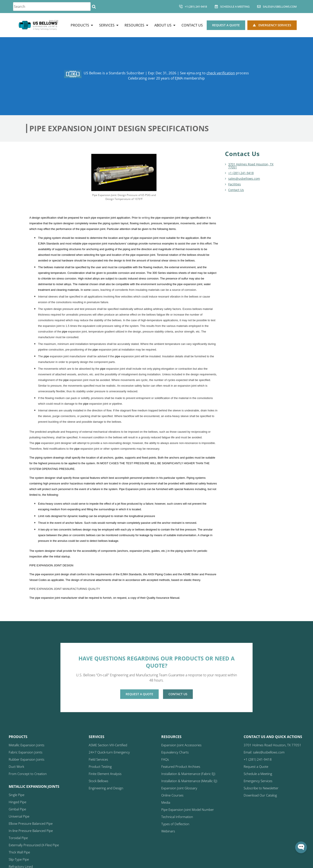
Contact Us (236, 190)
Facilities (235, 184)
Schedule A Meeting (235, 7)
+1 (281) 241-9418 (196, 7)
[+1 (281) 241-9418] (181, 7)
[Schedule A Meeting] (216, 7)
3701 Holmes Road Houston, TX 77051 (251, 166)
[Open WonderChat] (301, 847)
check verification (221, 73)
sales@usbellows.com (280, 7)
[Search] (94, 7)
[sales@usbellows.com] (259, 7)
